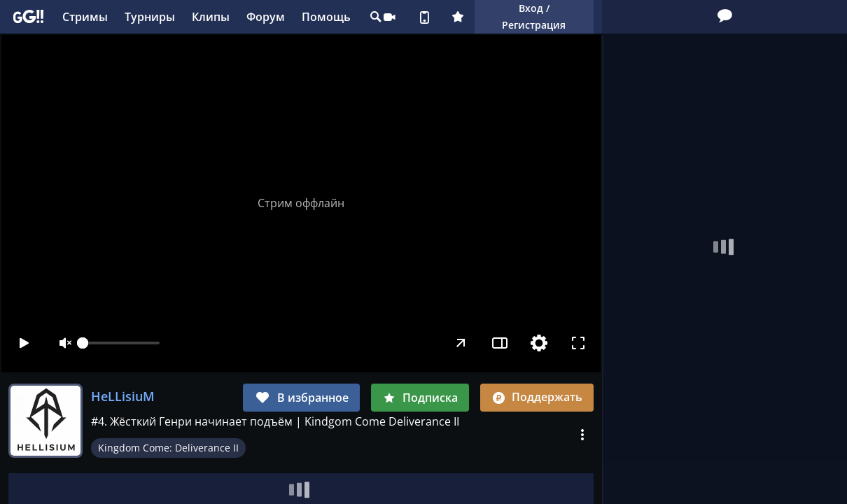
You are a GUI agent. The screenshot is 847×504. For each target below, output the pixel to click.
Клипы (211, 17)
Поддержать (537, 397)
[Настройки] (539, 343)
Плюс (458, 17)
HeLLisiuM (123, 396)
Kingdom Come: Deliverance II (168, 448)
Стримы (85, 17)
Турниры (150, 17)
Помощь (326, 17)
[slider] (121, 343)
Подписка (420, 398)
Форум (266, 17)
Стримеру (389, 17)
